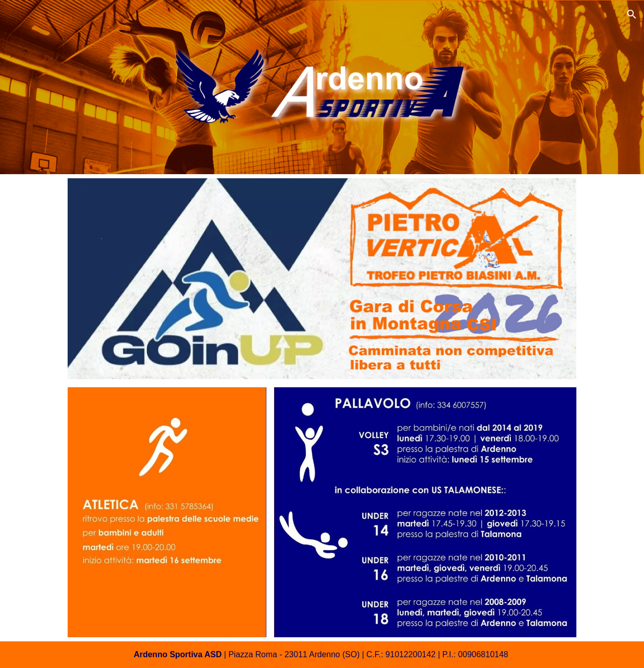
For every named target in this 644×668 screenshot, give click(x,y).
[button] (632, 14)
